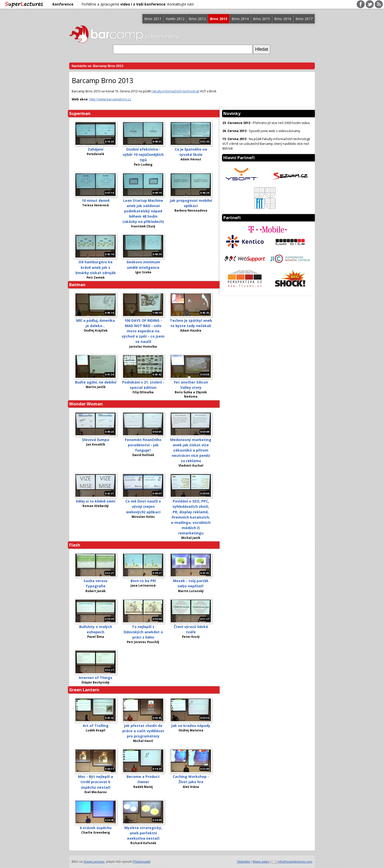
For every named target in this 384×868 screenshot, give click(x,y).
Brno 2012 (197, 19)
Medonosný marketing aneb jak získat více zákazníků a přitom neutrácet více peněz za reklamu (191, 450)
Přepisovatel (141, 862)
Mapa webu (261, 862)
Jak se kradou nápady (191, 726)
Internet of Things (95, 678)
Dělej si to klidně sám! (96, 501)
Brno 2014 (240, 19)
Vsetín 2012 (175, 19)
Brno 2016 (283, 19)
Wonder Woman (86, 404)
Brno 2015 (261, 19)
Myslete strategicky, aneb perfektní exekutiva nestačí (143, 833)
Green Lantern (84, 690)
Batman (77, 285)
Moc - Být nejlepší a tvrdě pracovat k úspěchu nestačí (95, 782)
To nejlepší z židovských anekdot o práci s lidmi (143, 632)
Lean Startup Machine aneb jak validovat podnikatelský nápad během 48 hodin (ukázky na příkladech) (143, 211)
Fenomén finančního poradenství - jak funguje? (143, 445)
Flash (75, 545)
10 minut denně (96, 200)
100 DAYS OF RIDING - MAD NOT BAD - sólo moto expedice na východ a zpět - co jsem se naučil (143, 331)
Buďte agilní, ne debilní (96, 382)
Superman (80, 113)
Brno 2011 (153, 19)
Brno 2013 (219, 19)
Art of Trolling (96, 726)
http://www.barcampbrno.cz (110, 99)
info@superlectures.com (295, 862)
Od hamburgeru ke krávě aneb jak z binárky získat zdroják (96, 267)
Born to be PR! (143, 581)
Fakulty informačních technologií (175, 91)
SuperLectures (94, 862)
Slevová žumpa (95, 440)
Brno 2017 (304, 19)
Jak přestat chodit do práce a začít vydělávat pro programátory (143, 731)
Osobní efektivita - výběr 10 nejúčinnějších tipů (143, 154)
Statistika (243, 862)
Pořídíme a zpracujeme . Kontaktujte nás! (138, 4)
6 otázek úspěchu (96, 828)
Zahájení (95, 149)
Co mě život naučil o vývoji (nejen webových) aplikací (143, 506)
